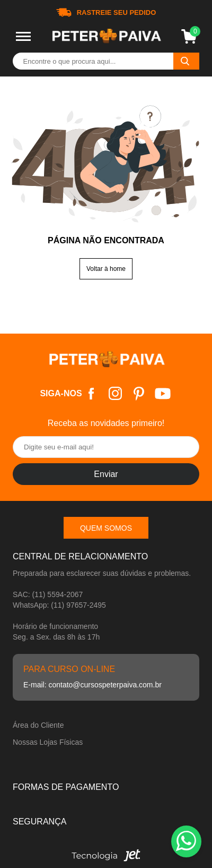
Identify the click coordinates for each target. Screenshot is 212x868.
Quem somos (106, 528)
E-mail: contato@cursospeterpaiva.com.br (92, 685)
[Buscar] (186, 61)
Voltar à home (106, 269)
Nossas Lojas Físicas (48, 742)
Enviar (106, 474)
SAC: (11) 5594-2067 (48, 594)
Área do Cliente (38, 725)
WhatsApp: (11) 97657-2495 (59, 605)
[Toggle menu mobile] (23, 36)
